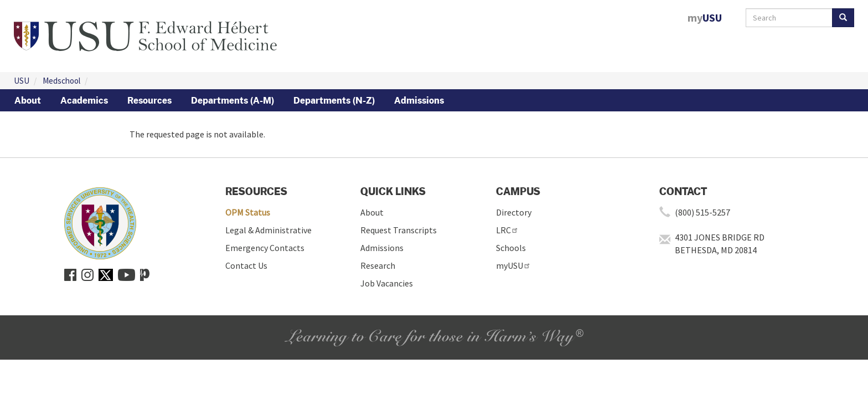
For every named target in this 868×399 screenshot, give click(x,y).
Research (378, 265)
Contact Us (246, 265)
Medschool (61, 81)
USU (22, 81)
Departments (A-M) (232, 100)
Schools (511, 248)
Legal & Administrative (268, 230)
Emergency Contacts (265, 248)
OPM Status (248, 212)
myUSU (513, 265)
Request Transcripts (399, 230)
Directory (514, 212)
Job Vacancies (387, 283)
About (28, 100)
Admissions (419, 100)
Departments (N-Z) (334, 100)
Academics (84, 100)
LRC (507, 230)
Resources (149, 100)
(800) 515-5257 (702, 212)
